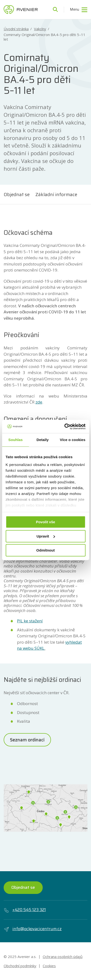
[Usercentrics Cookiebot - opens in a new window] (65, 427)
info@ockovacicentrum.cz (33, 929)
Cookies (49, 966)
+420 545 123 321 (25, 910)
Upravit (46, 536)
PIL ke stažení (30, 621)
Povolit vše (45, 522)
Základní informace (56, 194)
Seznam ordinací (27, 740)
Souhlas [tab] (15, 440)
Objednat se (17, 194)
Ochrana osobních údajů (63, 957)
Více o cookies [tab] (73, 440)
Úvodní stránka (16, 29)
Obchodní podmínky (20, 966)
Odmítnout (46, 550)
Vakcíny (40, 29)
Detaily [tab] (43, 440)
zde (39, 402)
